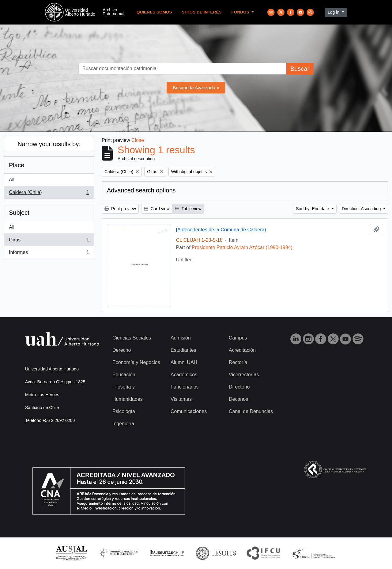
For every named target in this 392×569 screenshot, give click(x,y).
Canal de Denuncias (251, 411)
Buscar (300, 69)
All (12, 180)
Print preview (120, 209)
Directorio (239, 387)
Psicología (124, 411)
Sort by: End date (313, 209)
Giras (49, 241)
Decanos (238, 399)
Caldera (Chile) (49, 194)
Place (17, 165)
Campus (238, 338)
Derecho (122, 350)
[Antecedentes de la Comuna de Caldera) (221, 230)
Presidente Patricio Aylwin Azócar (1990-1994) (242, 247)
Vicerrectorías (244, 375)
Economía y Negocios (136, 362)
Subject (19, 213)
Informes (49, 254)
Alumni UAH (184, 362)
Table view (188, 209)
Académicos (184, 375)
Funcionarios (185, 387)
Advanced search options (141, 190)
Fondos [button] (241, 12)
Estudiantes (183, 350)
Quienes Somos (154, 12)
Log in (334, 12)
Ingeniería (123, 424)
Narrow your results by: (49, 144)
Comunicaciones (189, 411)
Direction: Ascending (362, 209)
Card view (157, 209)
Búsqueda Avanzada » (196, 87)
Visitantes (181, 399)
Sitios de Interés (202, 12)
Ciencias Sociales (132, 338)
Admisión (181, 338)
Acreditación (242, 350)
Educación (124, 375)
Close (138, 140)
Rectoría (238, 362)
